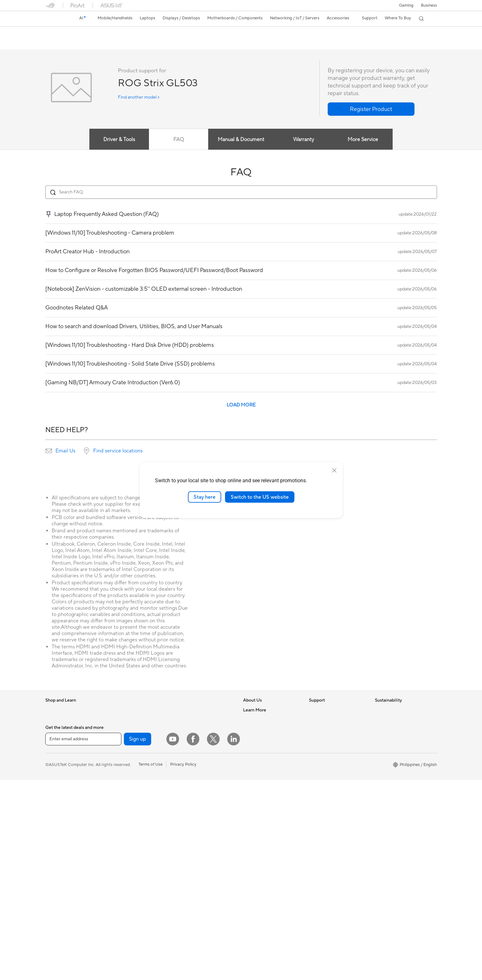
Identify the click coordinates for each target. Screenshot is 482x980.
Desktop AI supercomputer (202, 763)
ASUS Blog (254, 872)
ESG (379, 710)
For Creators (57, 758)
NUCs (116, 710)
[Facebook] (193, 939)
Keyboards (186, 792)
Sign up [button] (138, 939)
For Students (57, 768)
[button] (406, 5)
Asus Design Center (261, 834)
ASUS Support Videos (330, 767)
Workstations (123, 729)
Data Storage (123, 806)
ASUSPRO (253, 844)
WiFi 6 (182, 720)
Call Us (316, 748)
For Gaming (56, 777)
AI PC (248, 815)
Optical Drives (124, 796)
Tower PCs (55, 825)
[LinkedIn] (234, 939)
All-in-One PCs (59, 816)
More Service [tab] (363, 140)
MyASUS (318, 777)
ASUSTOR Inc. (257, 758)
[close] (334, 470)
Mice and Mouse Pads (197, 801)
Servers (183, 772)
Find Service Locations (330, 720)
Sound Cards (123, 815)
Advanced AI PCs (259, 825)
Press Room (254, 748)
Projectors (55, 806)
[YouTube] (173, 939)
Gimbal (183, 820)
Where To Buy (256, 786)
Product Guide (257, 882)
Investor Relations (260, 739)
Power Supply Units (129, 787)
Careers (251, 720)
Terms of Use (151, 964)
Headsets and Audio (195, 811)
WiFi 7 (182, 710)
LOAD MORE (241, 405)
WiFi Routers (188, 729)
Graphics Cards (125, 758)
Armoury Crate (257, 901)
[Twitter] (213, 939)
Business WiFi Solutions (198, 753)
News (248, 729)
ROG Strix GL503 (71, 33)
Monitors (54, 797)
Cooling (118, 777)
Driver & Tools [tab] (119, 140)
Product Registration (329, 729)
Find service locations (118, 451)
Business (429, 5)
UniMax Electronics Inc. (265, 777)
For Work (54, 749)
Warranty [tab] (304, 140)
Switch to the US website (260, 497)
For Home (55, 739)
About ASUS (255, 710)
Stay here (205, 497)
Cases (116, 768)
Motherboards (124, 749)
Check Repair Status (328, 710)
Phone (51, 720)
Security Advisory (326, 758)
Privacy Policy (183, 964)
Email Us (65, 451)
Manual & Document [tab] (241, 140)
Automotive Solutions (263, 853)
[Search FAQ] (241, 192)
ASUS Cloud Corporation (267, 767)
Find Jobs (252, 796)
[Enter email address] (83, 939)
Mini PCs (119, 720)
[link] (56, 19)
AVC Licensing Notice (263, 863)
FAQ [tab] (179, 140)
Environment (387, 720)
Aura (247, 910)
